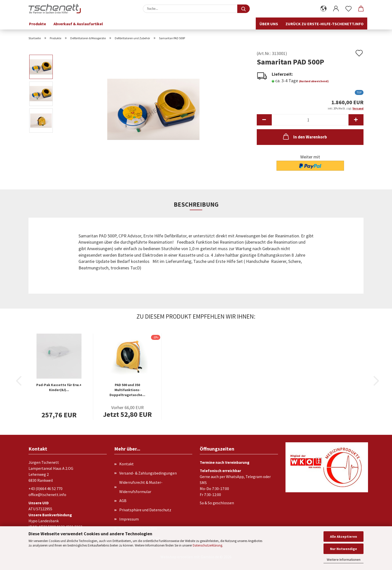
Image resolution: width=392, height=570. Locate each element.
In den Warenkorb (304, 136)
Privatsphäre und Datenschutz (145, 510)
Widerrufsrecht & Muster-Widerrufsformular (141, 487)
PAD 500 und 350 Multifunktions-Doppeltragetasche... (127, 390)
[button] (323, 9)
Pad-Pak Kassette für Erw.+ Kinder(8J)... (59, 387)
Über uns (269, 24)
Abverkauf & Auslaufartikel (78, 24)
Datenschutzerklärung (207, 545)
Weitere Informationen (344, 560)
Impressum (129, 519)
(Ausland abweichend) (314, 81)
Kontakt (126, 464)
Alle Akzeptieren (343, 537)
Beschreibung (196, 204)
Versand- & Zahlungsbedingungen (148, 473)
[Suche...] (243, 9)
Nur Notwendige (343, 549)
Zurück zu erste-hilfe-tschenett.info (324, 24)
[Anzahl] (310, 120)
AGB (123, 501)
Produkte (37, 24)
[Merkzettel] (348, 9)
